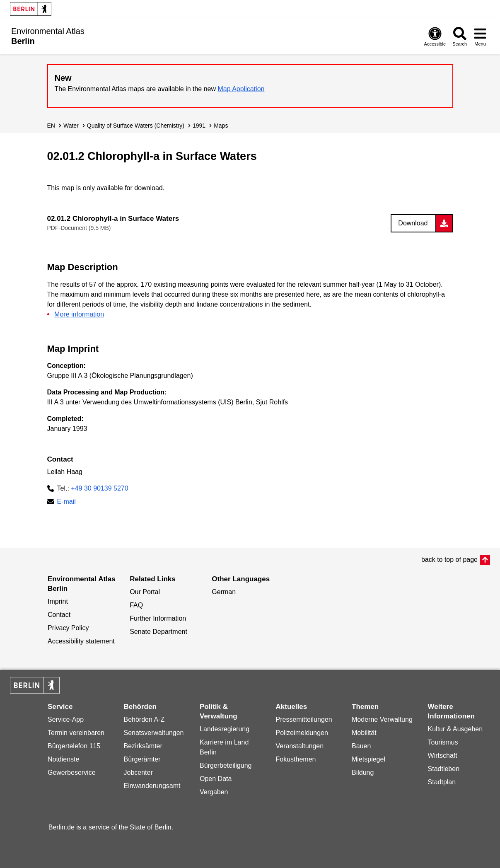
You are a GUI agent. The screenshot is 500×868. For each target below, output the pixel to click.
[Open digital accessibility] (435, 36)
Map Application (241, 89)
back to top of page (449, 560)
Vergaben (214, 792)
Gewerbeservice (72, 772)
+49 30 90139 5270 (99, 488)
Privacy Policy (68, 628)
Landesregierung (225, 729)
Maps (221, 126)
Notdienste (64, 759)
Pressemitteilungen (304, 719)
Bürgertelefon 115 (74, 746)
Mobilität (364, 733)
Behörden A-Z (144, 719)
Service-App (66, 719)
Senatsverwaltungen (153, 733)
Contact (59, 615)
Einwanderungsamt (152, 786)
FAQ (136, 605)
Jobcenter (138, 772)
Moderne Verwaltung (382, 719)
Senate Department (158, 632)
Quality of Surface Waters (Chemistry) (136, 126)
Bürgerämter (142, 759)
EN (51, 126)
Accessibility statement (81, 641)
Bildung (363, 772)
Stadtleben (444, 769)
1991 (199, 126)
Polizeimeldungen (302, 733)
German (224, 592)
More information (79, 314)
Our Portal (145, 592)
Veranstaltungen (300, 746)
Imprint (58, 601)
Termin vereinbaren (76, 733)
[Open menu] (480, 36)
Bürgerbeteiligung (226, 765)
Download (413, 223)
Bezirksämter (143, 746)
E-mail (66, 502)
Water (71, 126)
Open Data (216, 779)
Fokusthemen (296, 759)
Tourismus (443, 742)
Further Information (158, 618)
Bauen (361, 746)
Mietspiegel (368, 759)
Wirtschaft (443, 756)
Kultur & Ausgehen (455, 729)
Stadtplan (442, 782)
